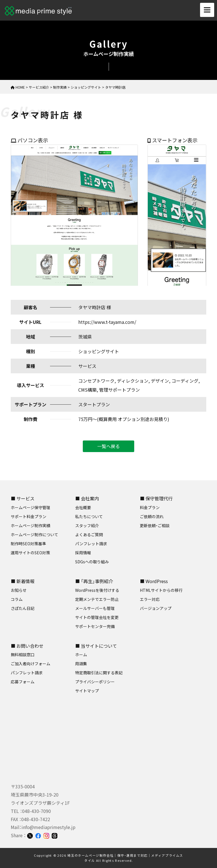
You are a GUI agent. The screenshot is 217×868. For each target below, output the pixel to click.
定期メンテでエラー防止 (97, 599)
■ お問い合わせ (27, 646)
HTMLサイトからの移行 (161, 590)
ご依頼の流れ (152, 516)
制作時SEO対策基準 (28, 544)
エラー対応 (150, 599)
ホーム (81, 655)
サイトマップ (87, 691)
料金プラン (150, 507)
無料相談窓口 (23, 655)
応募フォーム (23, 682)
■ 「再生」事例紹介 (94, 581)
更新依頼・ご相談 (155, 525)
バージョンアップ (156, 608)
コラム (17, 599)
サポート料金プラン (29, 516)
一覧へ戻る (108, 446)
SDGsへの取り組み (92, 562)
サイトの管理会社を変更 (97, 617)
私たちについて (89, 516)
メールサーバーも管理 (95, 608)
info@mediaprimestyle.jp (48, 827)
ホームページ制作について (34, 535)
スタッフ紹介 (87, 525)
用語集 (81, 664)
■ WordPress (154, 581)
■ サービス (23, 498)
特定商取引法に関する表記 (99, 673)
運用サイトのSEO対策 (30, 553)
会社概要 (83, 507)
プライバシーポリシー (95, 682)
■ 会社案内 (87, 498)
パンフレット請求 (91, 544)
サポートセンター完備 (95, 626)
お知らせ (19, 590)
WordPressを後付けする (97, 590)
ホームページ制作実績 (31, 525)
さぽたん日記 (23, 608)
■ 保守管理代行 (156, 498)
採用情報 (83, 553)
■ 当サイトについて (96, 646)
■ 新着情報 (23, 581)
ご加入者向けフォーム (31, 664)
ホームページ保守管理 (31, 507)
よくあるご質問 (89, 535)
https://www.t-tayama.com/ (107, 322)
